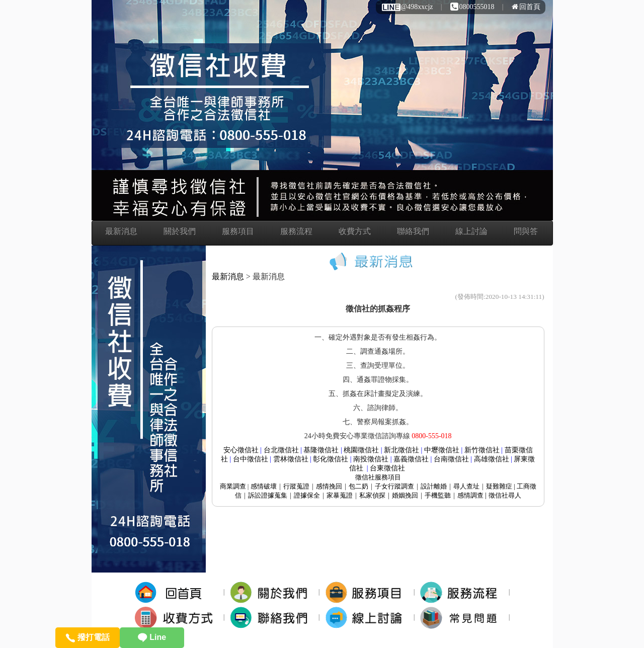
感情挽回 (329, 486)
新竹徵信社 (482, 450)
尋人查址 (466, 486)
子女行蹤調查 (394, 486)
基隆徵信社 (321, 450)
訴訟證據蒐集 (268, 495)
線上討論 (471, 231)
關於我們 (180, 231)
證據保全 (307, 495)
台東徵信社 (387, 468)
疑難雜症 (499, 486)
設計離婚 (434, 486)
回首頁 (526, 7)
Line (152, 637)
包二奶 (358, 486)
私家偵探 (372, 495)
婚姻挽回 (405, 495)
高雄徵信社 (492, 459)
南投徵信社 (371, 459)
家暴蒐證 (340, 495)
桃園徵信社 (361, 450)
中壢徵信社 (442, 450)
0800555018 (472, 7)
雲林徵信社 (291, 459)
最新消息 (121, 231)
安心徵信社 (241, 450)
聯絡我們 (413, 231)
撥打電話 (87, 637)
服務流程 (296, 231)
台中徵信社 (251, 459)
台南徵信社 (451, 459)
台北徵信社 (281, 450)
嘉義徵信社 (411, 459)
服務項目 (238, 231)
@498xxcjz (407, 7)
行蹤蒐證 (296, 486)
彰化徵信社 (331, 459)
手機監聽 (438, 495)
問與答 (526, 231)
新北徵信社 (401, 450)
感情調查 (470, 495)
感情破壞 (264, 486)
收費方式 (355, 231)
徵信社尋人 (505, 495)
